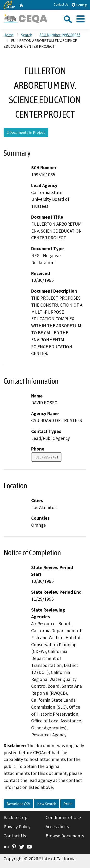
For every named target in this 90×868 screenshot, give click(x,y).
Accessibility (57, 827)
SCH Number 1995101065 (60, 35)
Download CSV (18, 804)
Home (9, 35)
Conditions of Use (63, 817)
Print (68, 804)
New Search (47, 804)
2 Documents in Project (26, 132)
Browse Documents (65, 836)
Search (27, 35)
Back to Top (15, 817)
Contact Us (61, 4)
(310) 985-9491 (46, 457)
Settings (79, 5)
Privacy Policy (17, 827)
